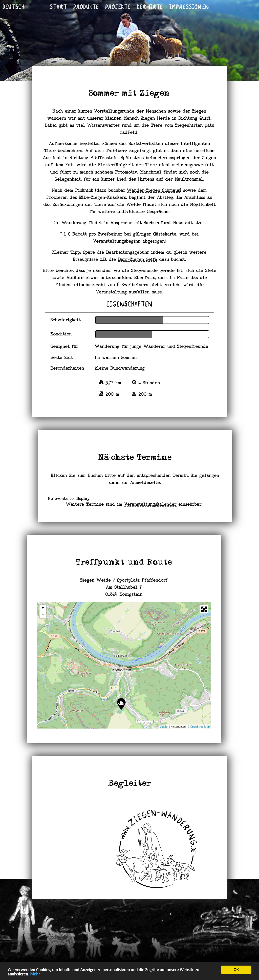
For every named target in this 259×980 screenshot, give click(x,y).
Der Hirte (150, 7)
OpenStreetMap (200, 727)
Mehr (35, 975)
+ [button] (43, 608)
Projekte (118, 7)
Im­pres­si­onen (189, 7)
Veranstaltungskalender (150, 505)
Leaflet (164, 727)
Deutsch (13, 7)
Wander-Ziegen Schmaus (154, 191)
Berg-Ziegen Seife (138, 260)
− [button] (43, 614)
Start (58, 7)
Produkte (86, 7)
